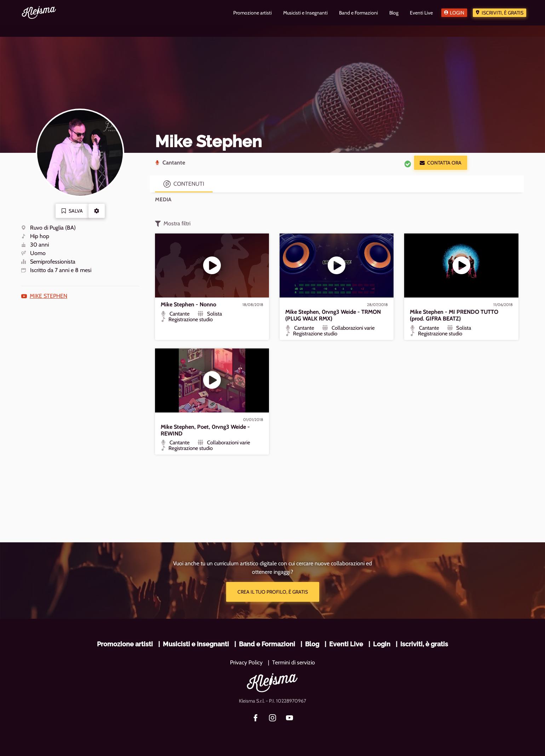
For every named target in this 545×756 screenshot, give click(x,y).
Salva (72, 211)
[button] (97, 211)
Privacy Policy (246, 662)
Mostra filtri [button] (173, 224)
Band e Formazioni (267, 644)
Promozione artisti (125, 644)
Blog (312, 644)
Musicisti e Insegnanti (196, 644)
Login (457, 13)
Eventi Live (346, 644)
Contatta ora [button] (441, 163)
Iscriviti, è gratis (503, 13)
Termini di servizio (294, 662)
